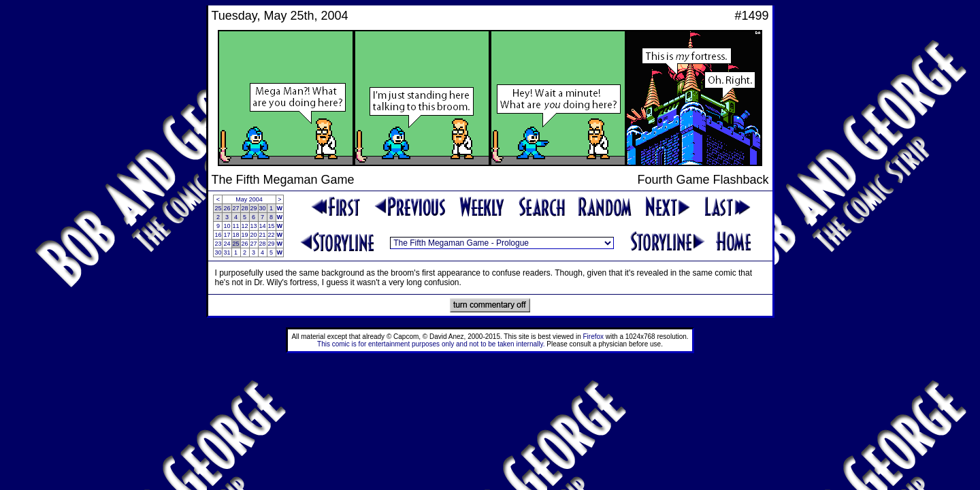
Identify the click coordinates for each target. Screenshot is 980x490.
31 (227, 252)
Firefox (594, 337)
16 (218, 235)
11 (236, 226)
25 (218, 208)
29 (254, 208)
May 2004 (249, 199)
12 (245, 226)
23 (218, 244)
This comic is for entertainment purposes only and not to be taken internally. (431, 344)
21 (263, 235)
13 (254, 226)
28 (245, 208)
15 (272, 226)
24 (227, 244)
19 (245, 235)
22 (272, 235)
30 (263, 208)
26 (227, 208)
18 (236, 235)
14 (263, 226)
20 (254, 235)
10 (227, 226)
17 (227, 235)
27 (236, 208)
